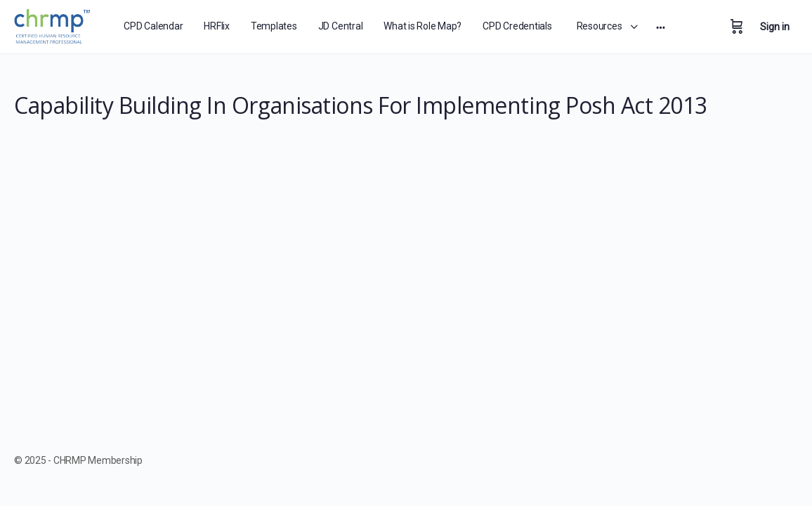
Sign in (775, 27)
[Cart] (737, 27)
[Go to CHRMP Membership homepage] (53, 24)
